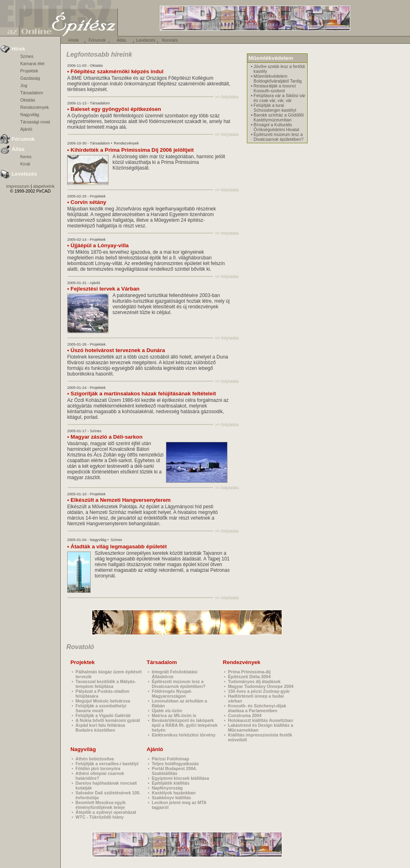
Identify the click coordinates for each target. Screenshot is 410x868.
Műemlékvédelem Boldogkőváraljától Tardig (278, 79)
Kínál (25, 164)
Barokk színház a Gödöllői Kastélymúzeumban (279, 117)
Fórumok (97, 40)
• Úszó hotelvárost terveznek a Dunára (116, 350)
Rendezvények (35, 107)
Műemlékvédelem (271, 58)
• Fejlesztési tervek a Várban (103, 289)
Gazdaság (30, 78)
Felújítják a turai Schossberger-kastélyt (275, 108)
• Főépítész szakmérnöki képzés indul (115, 71)
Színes (27, 56)
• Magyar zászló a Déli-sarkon (105, 437)
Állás (121, 40)
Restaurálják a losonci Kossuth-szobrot (275, 88)
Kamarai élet (32, 64)
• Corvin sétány (87, 202)
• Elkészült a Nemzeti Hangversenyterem (119, 500)
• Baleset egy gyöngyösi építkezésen (114, 109)
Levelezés (146, 40)
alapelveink (44, 186)
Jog (24, 85)
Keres (26, 157)
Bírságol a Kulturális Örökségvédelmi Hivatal (277, 127)
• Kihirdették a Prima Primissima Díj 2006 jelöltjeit (131, 150)
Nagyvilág (30, 115)
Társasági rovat (35, 122)
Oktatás (28, 100)
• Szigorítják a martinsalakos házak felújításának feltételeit (142, 394)
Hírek (73, 40)
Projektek (29, 71)
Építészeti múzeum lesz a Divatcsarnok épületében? (279, 137)
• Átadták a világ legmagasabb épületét (117, 546)
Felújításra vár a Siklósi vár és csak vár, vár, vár (280, 98)
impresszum (18, 186)
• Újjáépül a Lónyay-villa (98, 245)
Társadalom (32, 93)
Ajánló (26, 129)
